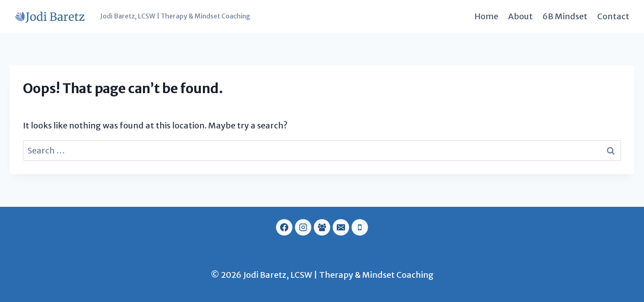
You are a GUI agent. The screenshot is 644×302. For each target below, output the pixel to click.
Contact (613, 16)
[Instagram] (303, 227)
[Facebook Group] (322, 227)
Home (486, 16)
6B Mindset (565, 16)
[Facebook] (284, 227)
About (520, 16)
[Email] (341, 227)
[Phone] (360, 227)
